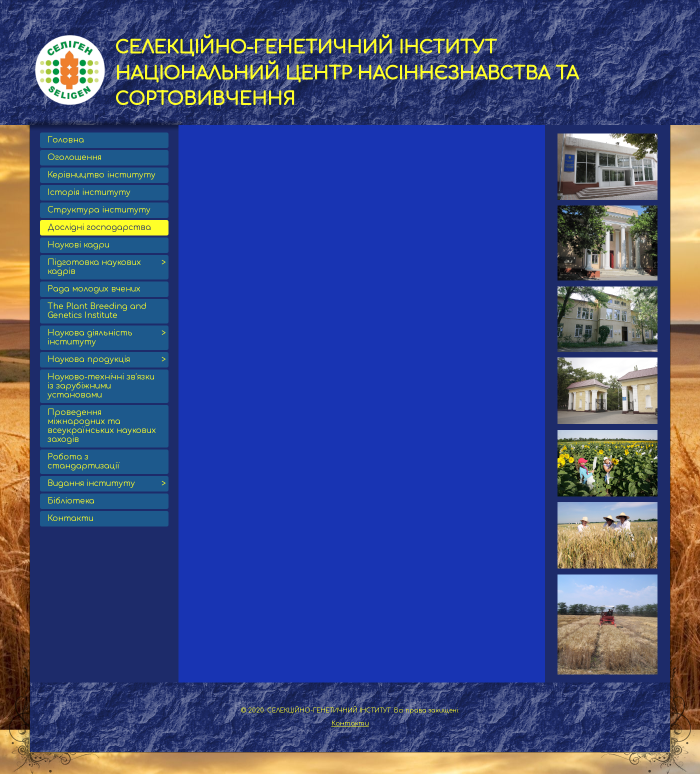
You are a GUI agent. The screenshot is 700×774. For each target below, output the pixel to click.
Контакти (350, 723)
